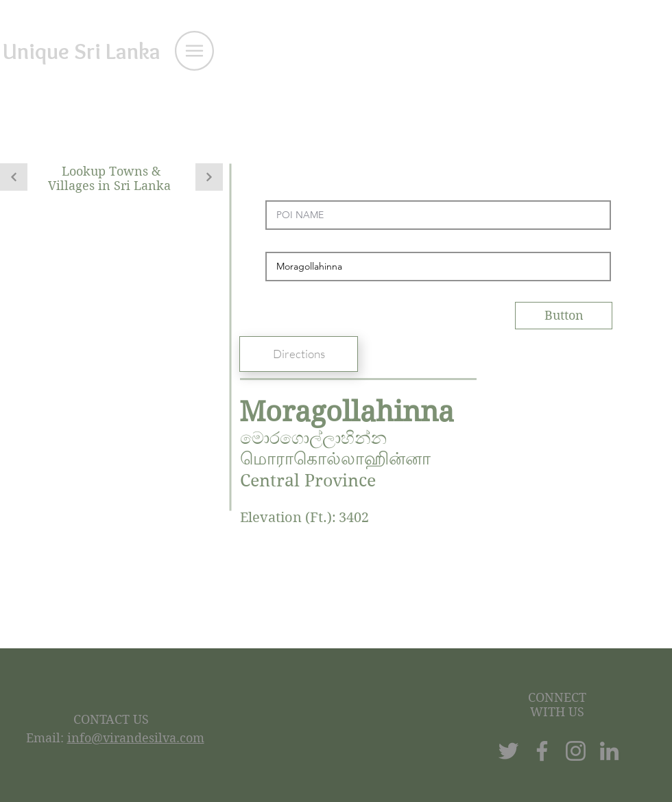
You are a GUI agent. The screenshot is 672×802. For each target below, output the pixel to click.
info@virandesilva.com (136, 738)
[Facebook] (542, 751)
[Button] (564, 316)
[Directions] (299, 354)
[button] (194, 51)
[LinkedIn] (609, 751)
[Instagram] (576, 751)
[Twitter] (508, 751)
